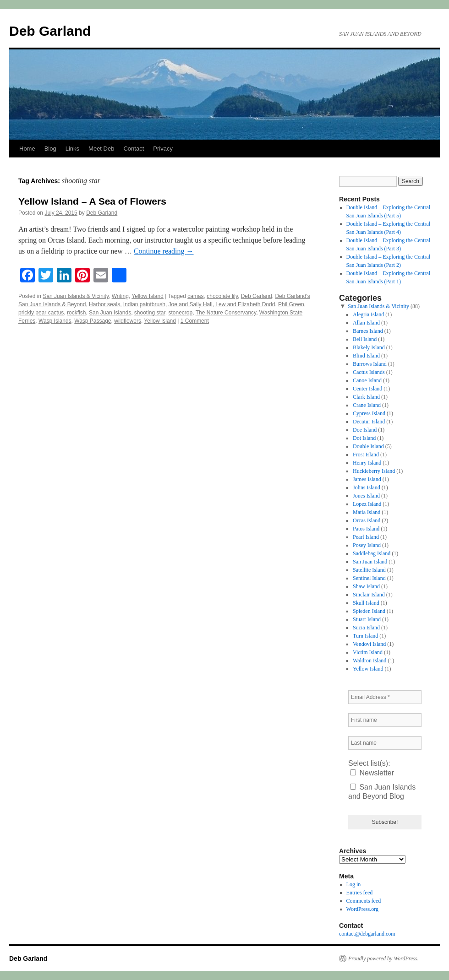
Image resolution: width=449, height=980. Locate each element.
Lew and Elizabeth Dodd (245, 304)
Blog (50, 149)
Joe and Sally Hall (191, 304)
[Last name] (385, 743)
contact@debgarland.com (367, 934)
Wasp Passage (93, 321)
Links (72, 149)
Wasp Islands (55, 321)
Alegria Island (368, 314)
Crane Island (367, 405)
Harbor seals (104, 304)
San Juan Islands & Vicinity (76, 296)
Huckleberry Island (374, 471)
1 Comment (195, 321)
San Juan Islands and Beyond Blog (382, 792)
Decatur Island (369, 422)
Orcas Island (367, 520)
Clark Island (366, 397)
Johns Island (367, 487)
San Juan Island (370, 562)
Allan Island (366, 323)
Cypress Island (369, 413)
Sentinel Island (369, 578)
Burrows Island (370, 364)
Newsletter (372, 773)
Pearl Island (366, 537)
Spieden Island (369, 611)
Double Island (368, 446)
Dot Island (364, 438)
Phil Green (291, 304)
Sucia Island (366, 628)
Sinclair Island (369, 595)
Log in (354, 884)
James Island (367, 479)
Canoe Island (367, 380)
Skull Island (366, 603)
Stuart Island (367, 619)
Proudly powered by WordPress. (383, 958)
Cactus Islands (369, 372)
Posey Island (367, 545)
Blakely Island (369, 347)
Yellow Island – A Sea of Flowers (92, 201)
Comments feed (364, 901)
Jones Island (366, 496)
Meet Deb (101, 149)
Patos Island (366, 529)
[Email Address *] (385, 697)
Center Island (367, 389)
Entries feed (360, 893)
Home (27, 149)
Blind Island (366, 356)
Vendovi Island (369, 644)
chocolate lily (222, 296)
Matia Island (367, 512)
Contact (134, 149)
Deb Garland (50, 31)
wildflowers (128, 321)
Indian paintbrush (144, 304)
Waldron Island (370, 661)
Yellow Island (148, 296)
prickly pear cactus (41, 313)
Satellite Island (369, 570)
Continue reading (164, 251)
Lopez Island (367, 504)
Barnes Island (368, 331)
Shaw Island (366, 586)
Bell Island (365, 339)
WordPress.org (362, 909)
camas (195, 296)
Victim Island (368, 652)
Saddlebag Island (372, 553)
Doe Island (365, 430)
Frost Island (366, 455)
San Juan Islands (110, 313)
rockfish (76, 313)
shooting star (150, 313)
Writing (120, 296)
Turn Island (365, 636)
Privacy (163, 149)
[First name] (385, 720)
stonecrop (181, 313)
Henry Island (367, 463)
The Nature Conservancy (226, 313)
